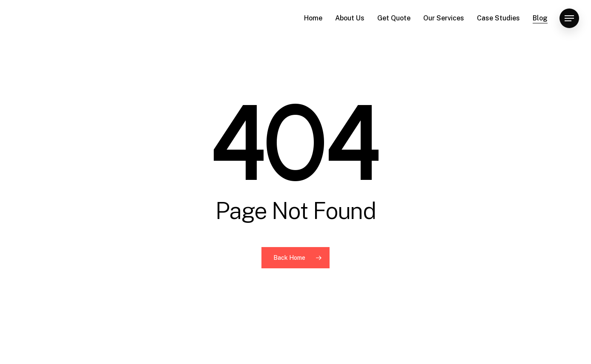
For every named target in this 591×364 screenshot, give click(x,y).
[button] (569, 18)
